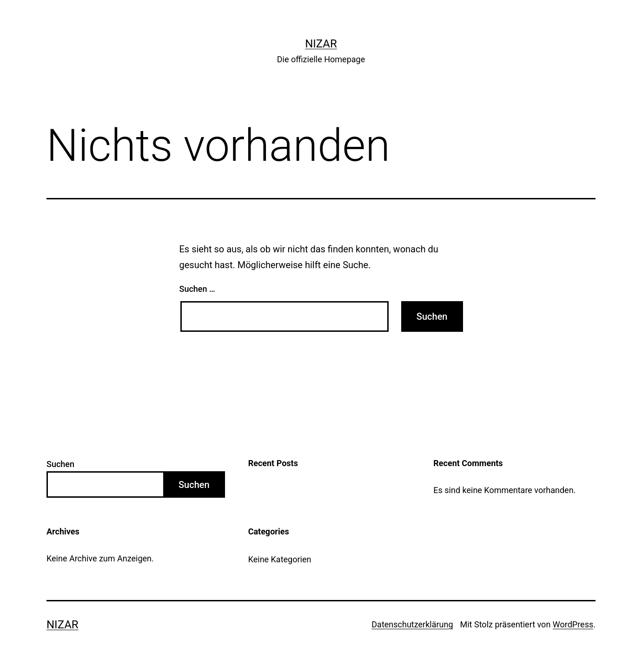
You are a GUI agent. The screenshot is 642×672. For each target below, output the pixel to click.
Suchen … (197, 289)
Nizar (321, 44)
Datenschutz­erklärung (412, 624)
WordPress (573, 624)
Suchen (60, 464)
